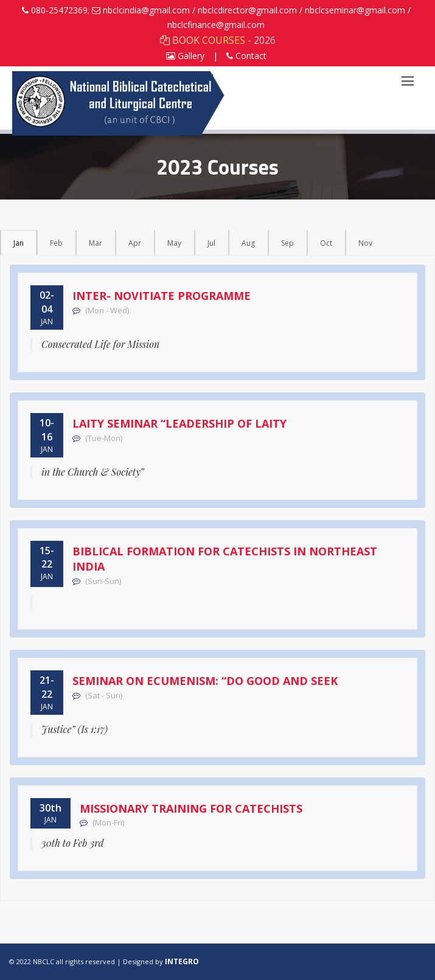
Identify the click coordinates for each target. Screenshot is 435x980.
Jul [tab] (211, 243)
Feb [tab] (56, 243)
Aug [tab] (248, 243)
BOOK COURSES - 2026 (218, 40)
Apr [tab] (135, 243)
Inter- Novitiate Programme (162, 296)
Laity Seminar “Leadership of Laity (179, 423)
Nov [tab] (365, 243)
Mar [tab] (96, 243)
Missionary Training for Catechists (191, 808)
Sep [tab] (287, 243)
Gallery (185, 56)
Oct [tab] (326, 243)
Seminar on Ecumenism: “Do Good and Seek (205, 681)
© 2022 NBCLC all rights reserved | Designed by (87, 961)
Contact (246, 56)
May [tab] (174, 243)
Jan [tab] (19, 243)
